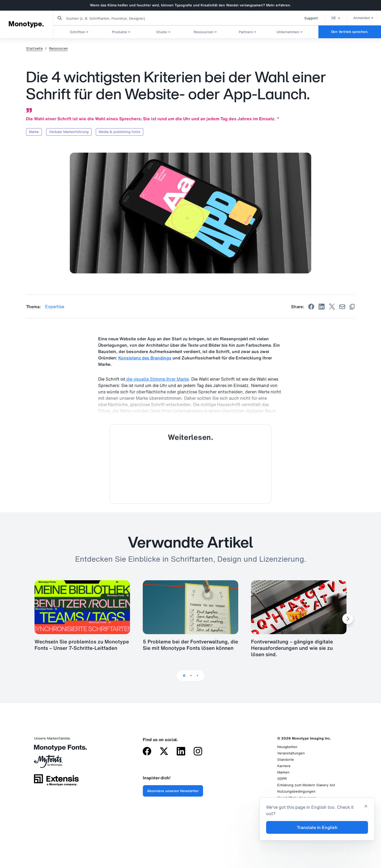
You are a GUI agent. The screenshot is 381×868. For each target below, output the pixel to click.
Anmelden (361, 18)
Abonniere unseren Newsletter (173, 791)
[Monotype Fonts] (56, 750)
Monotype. (26, 24)
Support (309, 18)
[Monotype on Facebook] (147, 752)
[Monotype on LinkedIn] (181, 752)
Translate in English (317, 827)
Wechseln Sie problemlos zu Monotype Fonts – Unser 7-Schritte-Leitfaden (82, 645)
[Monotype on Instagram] (198, 752)
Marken (283, 772)
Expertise (55, 307)
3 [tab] (197, 676)
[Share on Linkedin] (322, 307)
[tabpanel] (190, 619)
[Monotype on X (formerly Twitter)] (164, 752)
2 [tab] (191, 676)
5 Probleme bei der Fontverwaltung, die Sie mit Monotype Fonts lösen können (190, 645)
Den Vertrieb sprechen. (350, 32)
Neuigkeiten (287, 747)
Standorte (286, 760)
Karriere (284, 766)
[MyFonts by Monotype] (56, 763)
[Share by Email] (342, 307)
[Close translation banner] (366, 807)
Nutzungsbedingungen (296, 791)
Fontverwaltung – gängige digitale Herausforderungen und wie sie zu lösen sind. (292, 648)
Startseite (34, 49)
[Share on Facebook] (311, 307)
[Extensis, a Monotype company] (56, 782)
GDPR (282, 779)
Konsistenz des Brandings (145, 358)
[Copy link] (352, 307)
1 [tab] (184, 676)
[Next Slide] (348, 619)
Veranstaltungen (291, 753)
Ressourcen (58, 49)
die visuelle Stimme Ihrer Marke (157, 379)
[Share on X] (332, 307)
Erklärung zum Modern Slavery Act (306, 785)
